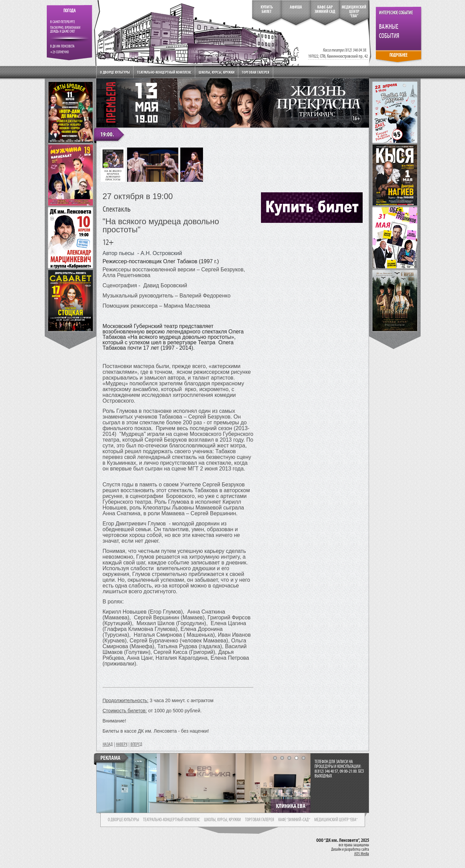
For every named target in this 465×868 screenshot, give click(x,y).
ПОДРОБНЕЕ (398, 55)
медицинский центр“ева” (354, 12)
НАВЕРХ (122, 745)
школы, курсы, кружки (223, 820)
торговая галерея (260, 820)
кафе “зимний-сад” (294, 820)
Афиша (296, 7)
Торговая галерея (256, 72)
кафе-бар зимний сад (325, 9)
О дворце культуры (115, 72)
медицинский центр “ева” (336, 820)
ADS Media (362, 854)
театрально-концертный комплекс (171, 820)
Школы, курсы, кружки (217, 72)
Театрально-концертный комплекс (164, 72)
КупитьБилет (267, 9)
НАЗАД (108, 745)
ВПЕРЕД (136, 745)
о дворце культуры (123, 820)
